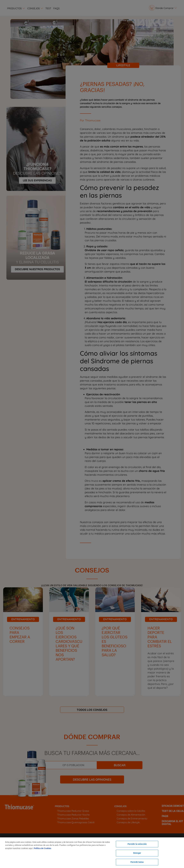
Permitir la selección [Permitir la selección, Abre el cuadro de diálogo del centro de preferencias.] (137, 845)
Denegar (137, 853)
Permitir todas (137, 861)
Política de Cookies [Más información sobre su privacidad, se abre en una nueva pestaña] (43, 849)
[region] (92, 853)
